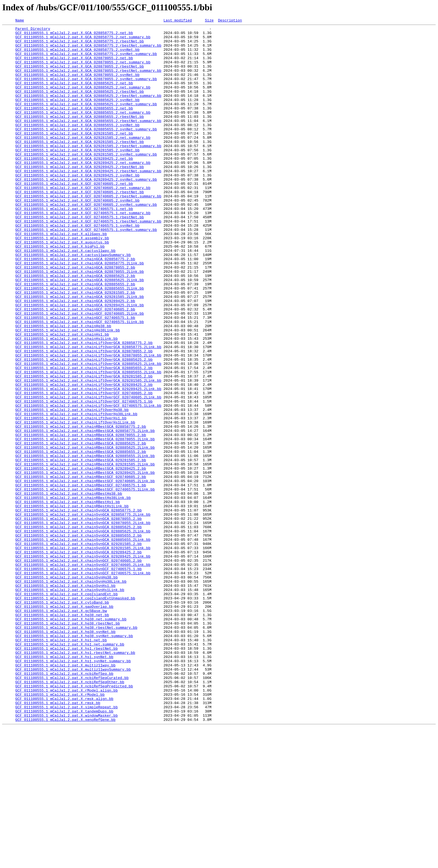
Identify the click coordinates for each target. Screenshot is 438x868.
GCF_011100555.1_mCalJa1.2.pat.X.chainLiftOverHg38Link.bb (76, 492)
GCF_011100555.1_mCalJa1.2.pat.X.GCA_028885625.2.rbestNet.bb (80, 106)
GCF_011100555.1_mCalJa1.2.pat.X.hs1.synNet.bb (64, 784)
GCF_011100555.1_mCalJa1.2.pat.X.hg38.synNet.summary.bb (74, 759)
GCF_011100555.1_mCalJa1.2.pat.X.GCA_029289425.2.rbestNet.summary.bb (88, 201)
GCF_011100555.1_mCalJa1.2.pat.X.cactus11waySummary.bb (73, 302)
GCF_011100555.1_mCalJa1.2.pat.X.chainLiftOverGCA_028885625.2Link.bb (88, 432)
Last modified (178, 21)
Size (209, 21)
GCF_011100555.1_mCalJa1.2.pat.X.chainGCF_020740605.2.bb (75, 367)
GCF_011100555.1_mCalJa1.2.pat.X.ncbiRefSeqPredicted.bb (74, 819)
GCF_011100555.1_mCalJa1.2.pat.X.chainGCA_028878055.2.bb (75, 317)
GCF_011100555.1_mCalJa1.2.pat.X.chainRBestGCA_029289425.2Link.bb (85, 563)
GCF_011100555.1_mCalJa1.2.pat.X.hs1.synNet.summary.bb (73, 789)
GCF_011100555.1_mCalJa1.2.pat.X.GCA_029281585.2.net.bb (74, 156)
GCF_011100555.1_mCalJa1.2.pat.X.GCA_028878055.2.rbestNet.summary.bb (88, 80)
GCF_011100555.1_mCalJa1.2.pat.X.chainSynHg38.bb (67, 688)
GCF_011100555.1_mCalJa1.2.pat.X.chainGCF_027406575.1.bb (75, 377)
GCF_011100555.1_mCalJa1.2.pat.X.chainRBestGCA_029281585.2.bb (81, 548)
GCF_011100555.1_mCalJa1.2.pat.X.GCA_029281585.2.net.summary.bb (83, 161)
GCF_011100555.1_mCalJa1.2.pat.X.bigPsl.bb (60, 291)
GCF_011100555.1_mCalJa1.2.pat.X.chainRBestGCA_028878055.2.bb (81, 518)
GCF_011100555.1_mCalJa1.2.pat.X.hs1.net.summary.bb (70, 769)
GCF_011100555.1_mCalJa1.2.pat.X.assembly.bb (62, 281)
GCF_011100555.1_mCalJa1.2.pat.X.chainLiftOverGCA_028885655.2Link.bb (88, 442)
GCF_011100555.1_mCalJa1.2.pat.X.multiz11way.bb (66, 794)
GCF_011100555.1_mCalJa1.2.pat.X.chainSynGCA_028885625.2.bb (78, 628)
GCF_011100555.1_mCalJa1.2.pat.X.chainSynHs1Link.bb (70, 704)
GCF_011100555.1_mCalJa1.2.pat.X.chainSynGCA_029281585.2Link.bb (83, 653)
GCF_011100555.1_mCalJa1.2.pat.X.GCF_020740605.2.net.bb (74, 216)
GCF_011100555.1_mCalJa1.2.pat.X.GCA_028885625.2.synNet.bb (78, 116)
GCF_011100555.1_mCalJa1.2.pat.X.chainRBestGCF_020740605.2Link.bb (85, 573)
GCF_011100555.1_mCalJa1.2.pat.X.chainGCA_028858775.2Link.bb (80, 312)
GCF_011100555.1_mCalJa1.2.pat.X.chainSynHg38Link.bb (71, 694)
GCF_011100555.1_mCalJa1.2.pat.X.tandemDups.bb (64, 849)
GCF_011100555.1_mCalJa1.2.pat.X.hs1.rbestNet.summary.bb (75, 779)
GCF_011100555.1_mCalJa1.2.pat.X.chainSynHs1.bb (66, 699)
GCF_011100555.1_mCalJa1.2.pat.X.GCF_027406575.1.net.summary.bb (83, 251)
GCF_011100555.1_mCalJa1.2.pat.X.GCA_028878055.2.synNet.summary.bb (86, 90)
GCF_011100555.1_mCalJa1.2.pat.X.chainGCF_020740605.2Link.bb (80, 372)
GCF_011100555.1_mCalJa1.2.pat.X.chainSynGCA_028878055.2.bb (78, 618)
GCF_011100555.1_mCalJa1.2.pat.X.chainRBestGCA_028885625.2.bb (81, 528)
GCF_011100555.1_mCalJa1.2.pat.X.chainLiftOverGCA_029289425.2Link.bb (88, 462)
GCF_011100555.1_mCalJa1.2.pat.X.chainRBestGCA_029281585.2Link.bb (85, 553)
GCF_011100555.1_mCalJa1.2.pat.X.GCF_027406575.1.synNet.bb (78, 266)
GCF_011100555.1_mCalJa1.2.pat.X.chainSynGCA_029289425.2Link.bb (83, 663)
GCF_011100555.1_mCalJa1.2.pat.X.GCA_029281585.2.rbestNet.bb (80, 166)
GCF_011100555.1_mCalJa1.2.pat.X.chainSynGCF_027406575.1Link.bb (83, 683)
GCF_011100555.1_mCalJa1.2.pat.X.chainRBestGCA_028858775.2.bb (81, 508)
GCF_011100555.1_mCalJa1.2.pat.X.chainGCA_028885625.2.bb (75, 327)
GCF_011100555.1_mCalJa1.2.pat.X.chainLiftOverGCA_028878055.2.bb (84, 417)
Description (230, 21)
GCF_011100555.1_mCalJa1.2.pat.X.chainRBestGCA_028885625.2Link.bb (85, 533)
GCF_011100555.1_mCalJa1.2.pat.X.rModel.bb (60, 829)
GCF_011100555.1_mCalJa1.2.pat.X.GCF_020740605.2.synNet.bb (78, 236)
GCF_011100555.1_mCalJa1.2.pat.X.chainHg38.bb (63, 387)
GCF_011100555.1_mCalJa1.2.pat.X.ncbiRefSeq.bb (64, 804)
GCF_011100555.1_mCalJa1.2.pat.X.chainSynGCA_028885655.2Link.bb (83, 643)
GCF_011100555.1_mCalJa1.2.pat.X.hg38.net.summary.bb (71, 739)
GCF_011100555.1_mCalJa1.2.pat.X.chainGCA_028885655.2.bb (75, 337)
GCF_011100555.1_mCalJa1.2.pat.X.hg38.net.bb (62, 734)
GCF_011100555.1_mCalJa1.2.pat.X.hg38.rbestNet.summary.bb (76, 749)
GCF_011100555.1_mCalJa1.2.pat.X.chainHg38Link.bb (68, 392)
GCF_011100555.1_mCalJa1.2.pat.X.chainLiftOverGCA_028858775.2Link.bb (88, 412)
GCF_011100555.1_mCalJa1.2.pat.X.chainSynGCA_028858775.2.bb (78, 608)
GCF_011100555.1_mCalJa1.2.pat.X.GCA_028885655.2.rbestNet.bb (80, 136)
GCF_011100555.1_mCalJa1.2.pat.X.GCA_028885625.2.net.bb (74, 95)
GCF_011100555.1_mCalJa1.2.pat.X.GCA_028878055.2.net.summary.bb (83, 70)
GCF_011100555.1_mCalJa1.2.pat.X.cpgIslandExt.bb (67, 709)
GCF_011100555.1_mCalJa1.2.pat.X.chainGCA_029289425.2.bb (75, 357)
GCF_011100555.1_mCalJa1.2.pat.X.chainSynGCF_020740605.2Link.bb (83, 673)
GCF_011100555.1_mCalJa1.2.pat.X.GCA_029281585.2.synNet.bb (78, 176)
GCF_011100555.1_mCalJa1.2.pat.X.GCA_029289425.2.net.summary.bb (83, 191)
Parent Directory (33, 30)
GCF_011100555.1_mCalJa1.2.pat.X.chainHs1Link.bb (67, 402)
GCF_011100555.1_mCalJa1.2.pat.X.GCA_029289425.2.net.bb (74, 186)
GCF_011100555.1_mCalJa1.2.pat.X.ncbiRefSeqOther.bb (70, 814)
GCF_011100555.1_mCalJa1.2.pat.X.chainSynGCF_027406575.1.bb (78, 678)
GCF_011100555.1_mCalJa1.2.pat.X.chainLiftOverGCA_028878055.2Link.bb (88, 422)
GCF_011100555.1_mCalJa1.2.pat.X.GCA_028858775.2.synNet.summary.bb (86, 60)
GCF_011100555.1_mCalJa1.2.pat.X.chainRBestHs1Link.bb (72, 603)
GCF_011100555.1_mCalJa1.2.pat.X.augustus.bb (62, 286)
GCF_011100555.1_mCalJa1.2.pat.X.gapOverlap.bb (64, 724)
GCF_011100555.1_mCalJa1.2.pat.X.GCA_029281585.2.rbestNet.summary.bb (88, 171)
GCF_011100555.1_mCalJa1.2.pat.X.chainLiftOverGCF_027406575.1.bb (84, 477)
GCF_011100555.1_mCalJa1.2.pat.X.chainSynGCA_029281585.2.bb (78, 648)
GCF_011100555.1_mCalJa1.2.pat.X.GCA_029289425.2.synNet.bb (78, 206)
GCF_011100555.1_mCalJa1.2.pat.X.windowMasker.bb (67, 854)
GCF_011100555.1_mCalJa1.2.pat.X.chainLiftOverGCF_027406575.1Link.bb (88, 482)
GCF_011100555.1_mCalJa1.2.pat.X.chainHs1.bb (62, 397)
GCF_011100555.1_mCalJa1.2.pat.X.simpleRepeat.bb (67, 844)
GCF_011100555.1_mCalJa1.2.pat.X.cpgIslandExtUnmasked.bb (75, 714)
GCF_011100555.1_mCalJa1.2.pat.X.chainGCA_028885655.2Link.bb (80, 342)
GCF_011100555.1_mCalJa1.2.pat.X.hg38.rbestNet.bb (68, 744)
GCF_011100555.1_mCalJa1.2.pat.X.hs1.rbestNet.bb (67, 774)
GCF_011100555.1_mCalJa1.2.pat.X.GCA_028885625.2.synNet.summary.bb (86, 121)
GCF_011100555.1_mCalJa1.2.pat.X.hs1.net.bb (61, 764)
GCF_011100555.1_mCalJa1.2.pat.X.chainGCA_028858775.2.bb (75, 307)
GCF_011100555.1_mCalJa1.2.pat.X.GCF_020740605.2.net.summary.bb (83, 221)
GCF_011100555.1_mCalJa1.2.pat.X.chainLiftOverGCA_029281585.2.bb (84, 447)
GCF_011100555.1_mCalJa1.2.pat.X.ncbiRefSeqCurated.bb (72, 809)
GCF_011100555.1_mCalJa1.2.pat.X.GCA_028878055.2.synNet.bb (78, 85)
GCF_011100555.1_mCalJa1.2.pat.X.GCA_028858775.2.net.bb (74, 35)
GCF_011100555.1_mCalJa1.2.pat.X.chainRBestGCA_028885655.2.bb (81, 538)
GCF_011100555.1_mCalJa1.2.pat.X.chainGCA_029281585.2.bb (75, 347)
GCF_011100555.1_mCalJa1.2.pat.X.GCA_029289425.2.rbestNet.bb (80, 196)
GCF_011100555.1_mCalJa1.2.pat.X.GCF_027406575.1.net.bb (74, 246)
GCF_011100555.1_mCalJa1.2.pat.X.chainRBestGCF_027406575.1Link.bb (85, 583)
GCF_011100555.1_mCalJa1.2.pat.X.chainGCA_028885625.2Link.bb (80, 332)
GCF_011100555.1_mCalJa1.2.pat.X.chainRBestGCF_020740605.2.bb (81, 568)
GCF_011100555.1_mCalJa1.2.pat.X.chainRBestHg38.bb (69, 588)
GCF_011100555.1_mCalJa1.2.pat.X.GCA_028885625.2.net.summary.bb (83, 101)
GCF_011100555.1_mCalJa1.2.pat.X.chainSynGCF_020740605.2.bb (78, 668)
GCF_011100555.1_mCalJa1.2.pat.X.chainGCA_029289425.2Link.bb (80, 362)
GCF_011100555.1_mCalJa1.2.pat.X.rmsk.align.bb (64, 834)
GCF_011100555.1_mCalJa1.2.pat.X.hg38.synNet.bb (66, 754)
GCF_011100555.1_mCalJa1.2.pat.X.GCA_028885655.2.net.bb (74, 126)
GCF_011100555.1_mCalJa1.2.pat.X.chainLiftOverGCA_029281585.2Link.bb (88, 452)
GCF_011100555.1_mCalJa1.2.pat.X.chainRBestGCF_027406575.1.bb (81, 578)
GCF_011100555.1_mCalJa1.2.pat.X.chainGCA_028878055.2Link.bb (80, 322)
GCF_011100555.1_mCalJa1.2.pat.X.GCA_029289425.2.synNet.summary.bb (86, 211)
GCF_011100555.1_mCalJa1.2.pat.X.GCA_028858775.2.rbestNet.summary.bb (88, 50)
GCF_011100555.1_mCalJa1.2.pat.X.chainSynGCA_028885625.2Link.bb (83, 633)
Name (20, 21)
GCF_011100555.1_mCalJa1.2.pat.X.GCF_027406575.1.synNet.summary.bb (86, 271)
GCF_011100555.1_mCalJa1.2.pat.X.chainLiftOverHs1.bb (71, 498)
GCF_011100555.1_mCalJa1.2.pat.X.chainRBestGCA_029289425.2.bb (81, 558)
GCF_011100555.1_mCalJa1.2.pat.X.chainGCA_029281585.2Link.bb (80, 352)
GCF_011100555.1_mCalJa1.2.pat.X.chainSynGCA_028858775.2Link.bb (83, 613)
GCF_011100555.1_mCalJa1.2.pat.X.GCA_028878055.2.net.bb (74, 65)
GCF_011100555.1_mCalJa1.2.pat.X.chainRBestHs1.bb (68, 598)
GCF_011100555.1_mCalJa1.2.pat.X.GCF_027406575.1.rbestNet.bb (80, 256)
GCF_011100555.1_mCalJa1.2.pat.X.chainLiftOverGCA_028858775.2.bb (84, 407)
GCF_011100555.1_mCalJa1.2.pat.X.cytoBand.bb (62, 719)
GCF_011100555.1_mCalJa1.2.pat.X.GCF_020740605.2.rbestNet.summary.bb (88, 231)
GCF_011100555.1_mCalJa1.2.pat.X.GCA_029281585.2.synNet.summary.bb (86, 181)
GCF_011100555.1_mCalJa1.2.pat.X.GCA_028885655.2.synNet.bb (78, 146)
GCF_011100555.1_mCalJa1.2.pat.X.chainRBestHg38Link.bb (73, 593)
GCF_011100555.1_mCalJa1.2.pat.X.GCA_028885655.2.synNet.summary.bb (86, 151)
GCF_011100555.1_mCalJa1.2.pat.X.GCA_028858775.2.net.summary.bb (83, 40)
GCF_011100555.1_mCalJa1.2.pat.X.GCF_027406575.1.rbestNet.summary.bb (88, 261)
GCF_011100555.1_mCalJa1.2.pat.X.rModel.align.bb (67, 824)
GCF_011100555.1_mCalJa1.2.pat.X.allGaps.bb (61, 276)
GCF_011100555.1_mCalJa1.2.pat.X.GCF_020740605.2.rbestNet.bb (80, 226)
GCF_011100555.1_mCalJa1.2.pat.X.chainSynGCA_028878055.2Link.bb (83, 623)
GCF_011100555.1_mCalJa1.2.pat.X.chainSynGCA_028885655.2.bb (78, 638)
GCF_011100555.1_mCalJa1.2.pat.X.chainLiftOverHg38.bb (72, 487)
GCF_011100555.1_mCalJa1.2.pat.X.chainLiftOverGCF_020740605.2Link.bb (88, 472)
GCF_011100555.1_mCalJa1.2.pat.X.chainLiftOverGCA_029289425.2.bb (84, 457)
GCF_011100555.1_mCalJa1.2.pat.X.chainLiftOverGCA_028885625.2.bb (84, 427)
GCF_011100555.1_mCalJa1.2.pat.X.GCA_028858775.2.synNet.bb (78, 55)
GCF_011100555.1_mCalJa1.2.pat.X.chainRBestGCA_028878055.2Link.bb (85, 523)
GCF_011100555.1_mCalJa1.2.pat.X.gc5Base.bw (61, 729)
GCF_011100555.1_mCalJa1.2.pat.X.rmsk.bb (58, 839)
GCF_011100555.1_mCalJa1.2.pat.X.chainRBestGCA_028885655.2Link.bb (85, 543)
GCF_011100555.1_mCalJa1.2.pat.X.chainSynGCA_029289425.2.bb (78, 658)
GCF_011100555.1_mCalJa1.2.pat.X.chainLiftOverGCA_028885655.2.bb (84, 437)
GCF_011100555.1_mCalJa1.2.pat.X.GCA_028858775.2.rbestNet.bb (80, 45)
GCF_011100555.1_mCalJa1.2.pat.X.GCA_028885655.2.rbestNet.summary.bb (88, 141)
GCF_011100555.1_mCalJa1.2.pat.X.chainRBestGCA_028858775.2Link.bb (85, 513)
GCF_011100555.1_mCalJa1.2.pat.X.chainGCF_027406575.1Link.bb (80, 382)
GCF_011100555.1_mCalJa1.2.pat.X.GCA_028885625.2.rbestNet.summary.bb (88, 111)
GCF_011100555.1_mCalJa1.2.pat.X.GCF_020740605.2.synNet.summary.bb (86, 241)
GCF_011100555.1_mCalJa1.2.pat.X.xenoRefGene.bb (66, 859)
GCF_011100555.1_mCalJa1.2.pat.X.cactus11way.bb (66, 296)
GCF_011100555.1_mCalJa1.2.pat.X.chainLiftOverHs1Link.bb (75, 503)
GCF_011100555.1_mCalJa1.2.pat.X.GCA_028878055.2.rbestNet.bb (80, 75)
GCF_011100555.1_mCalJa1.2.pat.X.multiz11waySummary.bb (73, 799)
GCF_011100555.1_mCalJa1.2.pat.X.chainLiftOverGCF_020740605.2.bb (84, 467)
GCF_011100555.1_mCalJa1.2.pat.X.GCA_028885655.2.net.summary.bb (83, 131)
